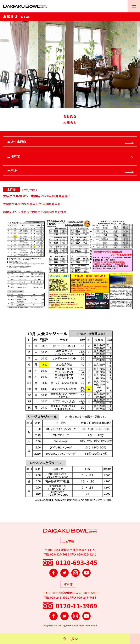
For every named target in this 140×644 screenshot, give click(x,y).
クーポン (70, 639)
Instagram (75, 573)
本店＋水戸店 (17, 142)
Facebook (54, 573)
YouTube (86, 573)
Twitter (65, 573)
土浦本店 (14, 156)
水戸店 (12, 171)
